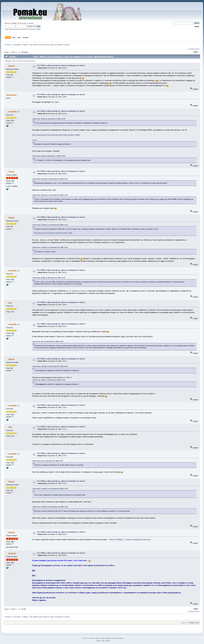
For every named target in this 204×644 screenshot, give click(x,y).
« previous (191, 49)
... (18, 52)
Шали (11, 66)
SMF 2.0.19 (86, 638)
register (31, 23)
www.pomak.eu (174, 593)
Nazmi (12, 532)
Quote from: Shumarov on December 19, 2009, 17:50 (50, 179)
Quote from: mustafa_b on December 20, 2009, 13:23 (50, 225)
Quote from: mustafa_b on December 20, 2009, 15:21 (50, 366)
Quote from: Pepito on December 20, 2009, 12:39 (49, 119)
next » (198, 49)
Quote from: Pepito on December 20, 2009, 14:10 (49, 278)
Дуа (34, 575)
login (24, 23)
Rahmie (12, 553)
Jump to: (183, 623)
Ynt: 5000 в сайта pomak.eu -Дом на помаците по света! (61, 65)
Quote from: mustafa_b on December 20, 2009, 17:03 (50, 489)
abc (10, 303)
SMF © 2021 (95, 638)
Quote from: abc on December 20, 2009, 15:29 (48, 342)
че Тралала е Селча (77, 291)
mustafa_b (14, 111)
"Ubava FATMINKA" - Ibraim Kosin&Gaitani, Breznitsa (130, 540)
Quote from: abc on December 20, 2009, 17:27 (48, 461)
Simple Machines (105, 638)
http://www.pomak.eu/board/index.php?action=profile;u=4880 (56, 135)
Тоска (11, 172)
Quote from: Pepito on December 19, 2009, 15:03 (49, 156)
